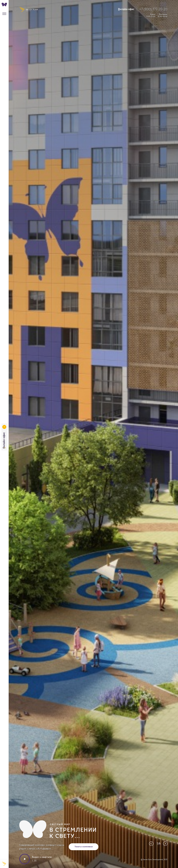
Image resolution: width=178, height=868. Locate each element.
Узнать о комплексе (84, 847)
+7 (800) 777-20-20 (153, 9)
